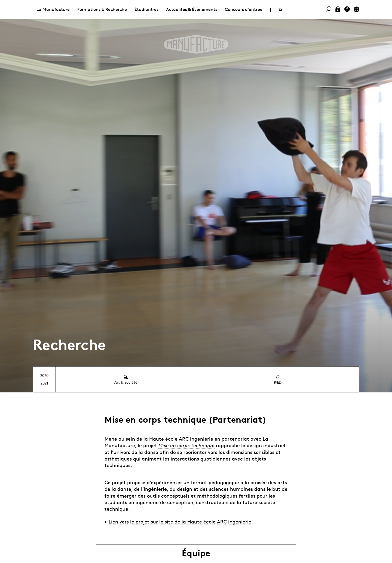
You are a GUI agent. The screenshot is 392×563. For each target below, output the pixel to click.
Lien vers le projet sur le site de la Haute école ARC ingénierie (180, 522)
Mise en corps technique (186, 445)
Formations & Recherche (102, 9)
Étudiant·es (146, 9)
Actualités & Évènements (192, 9)
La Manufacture (53, 9)
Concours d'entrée (244, 9)
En (281, 9)
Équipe (196, 553)
